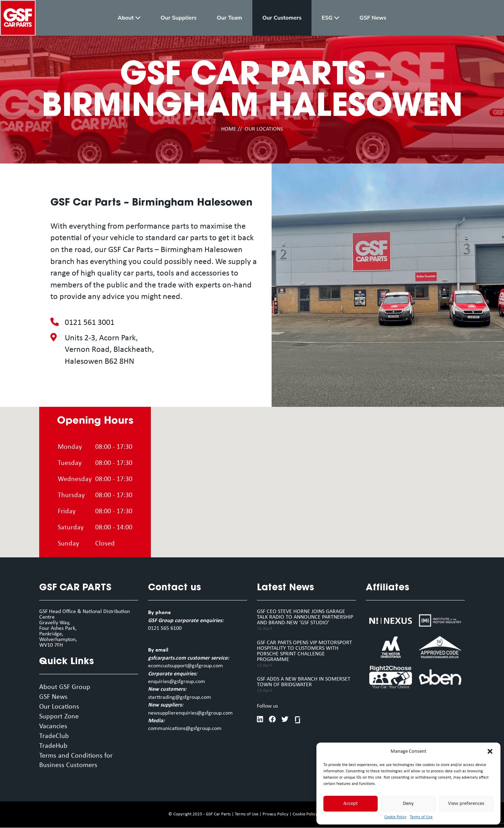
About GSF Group (65, 688)
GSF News (53, 697)
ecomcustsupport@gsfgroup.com (185, 666)
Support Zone (59, 717)
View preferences (466, 804)
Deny (408, 804)
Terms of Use (421, 817)
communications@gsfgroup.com (185, 729)
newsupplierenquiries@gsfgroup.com (190, 713)
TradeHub (53, 746)
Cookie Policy (395, 817)
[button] (490, 751)
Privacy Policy (275, 815)
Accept (351, 804)
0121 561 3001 (90, 323)
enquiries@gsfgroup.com (177, 682)
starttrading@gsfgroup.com (180, 697)
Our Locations (59, 707)
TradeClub (54, 737)
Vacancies (53, 727)
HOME (229, 129)
